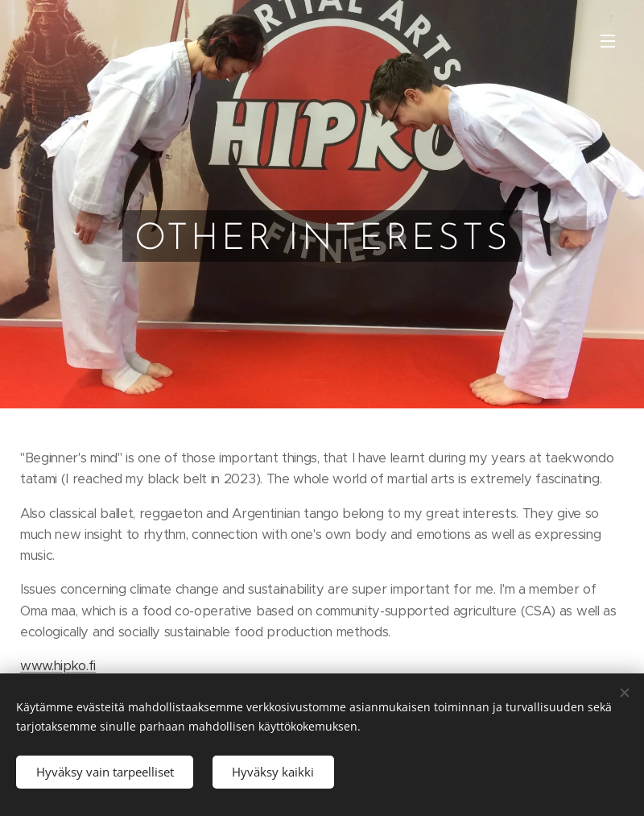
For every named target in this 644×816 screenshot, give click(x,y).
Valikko (608, 41)
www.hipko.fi (58, 666)
